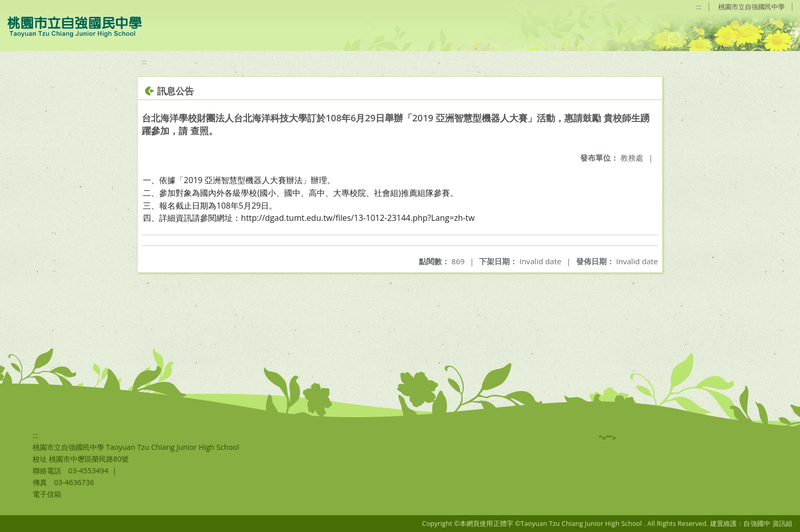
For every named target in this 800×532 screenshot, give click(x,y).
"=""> (608, 438)
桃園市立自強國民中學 (752, 7)
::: (699, 7)
